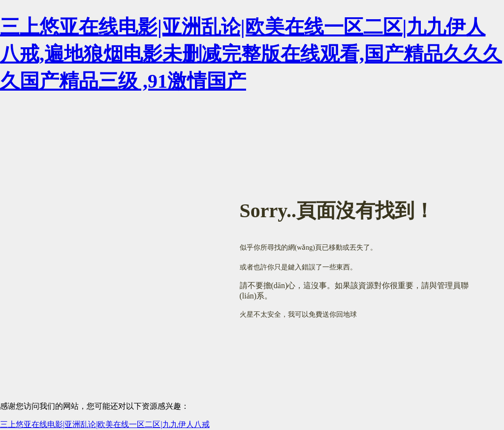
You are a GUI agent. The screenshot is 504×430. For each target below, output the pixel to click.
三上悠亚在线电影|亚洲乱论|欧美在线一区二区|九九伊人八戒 (105, 424)
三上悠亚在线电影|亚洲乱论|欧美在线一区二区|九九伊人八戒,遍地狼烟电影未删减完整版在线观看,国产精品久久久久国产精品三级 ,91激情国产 (251, 54)
